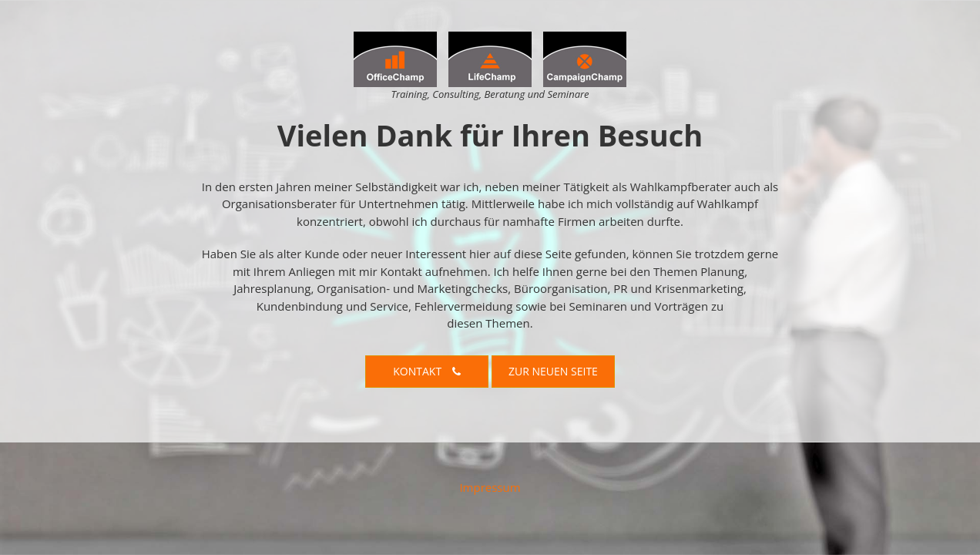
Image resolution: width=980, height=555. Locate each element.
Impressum (490, 487)
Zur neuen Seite (553, 371)
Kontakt (427, 371)
